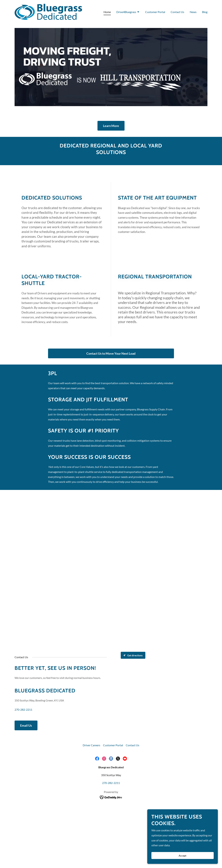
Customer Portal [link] (155, 12)
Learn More (111, 126)
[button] (128, 12)
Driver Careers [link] (91, 745)
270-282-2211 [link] (23, 710)
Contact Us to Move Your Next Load (111, 353)
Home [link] (107, 12)
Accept (183, 856)
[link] (48, 11)
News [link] (193, 12)
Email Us (26, 725)
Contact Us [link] (177, 12)
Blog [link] (205, 12)
